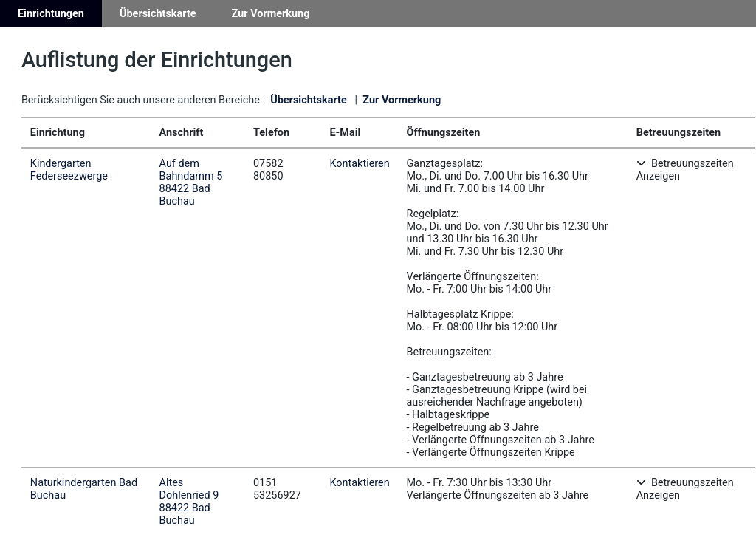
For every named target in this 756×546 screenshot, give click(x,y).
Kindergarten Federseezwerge (69, 170)
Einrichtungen (51, 14)
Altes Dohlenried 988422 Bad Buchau (189, 502)
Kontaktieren (359, 164)
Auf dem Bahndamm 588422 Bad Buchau (191, 182)
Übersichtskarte (158, 14)
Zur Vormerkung (271, 14)
